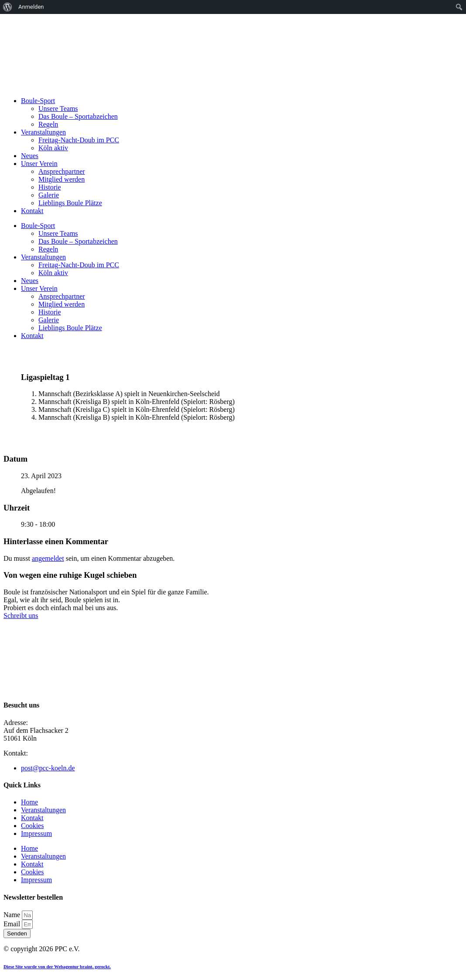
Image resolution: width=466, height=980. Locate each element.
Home (29, 802)
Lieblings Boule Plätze (70, 203)
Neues (30, 156)
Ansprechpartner (62, 171)
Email (13, 924)
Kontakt (32, 211)
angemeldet (48, 558)
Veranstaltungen (43, 132)
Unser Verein (39, 164)
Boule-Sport (38, 101)
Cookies (32, 826)
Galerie (49, 195)
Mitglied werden (62, 179)
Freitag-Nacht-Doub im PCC (79, 140)
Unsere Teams (58, 109)
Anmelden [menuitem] (31, 7)
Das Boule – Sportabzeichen (78, 116)
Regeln (48, 124)
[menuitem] (8, 7)
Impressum (36, 833)
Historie (50, 187)
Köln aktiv (53, 148)
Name (13, 915)
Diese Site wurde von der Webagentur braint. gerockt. (57, 966)
